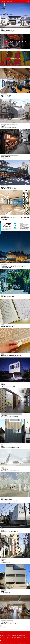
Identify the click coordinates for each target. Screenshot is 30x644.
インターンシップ (9, 638)
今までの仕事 (15, 635)
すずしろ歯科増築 (3, 627)
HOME (2, 635)
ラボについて (8, 635)
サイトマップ (24, 638)
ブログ (2, 638)
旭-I (1, 626)
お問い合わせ (17, 638)
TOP (2, 633)
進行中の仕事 (22, 635)
